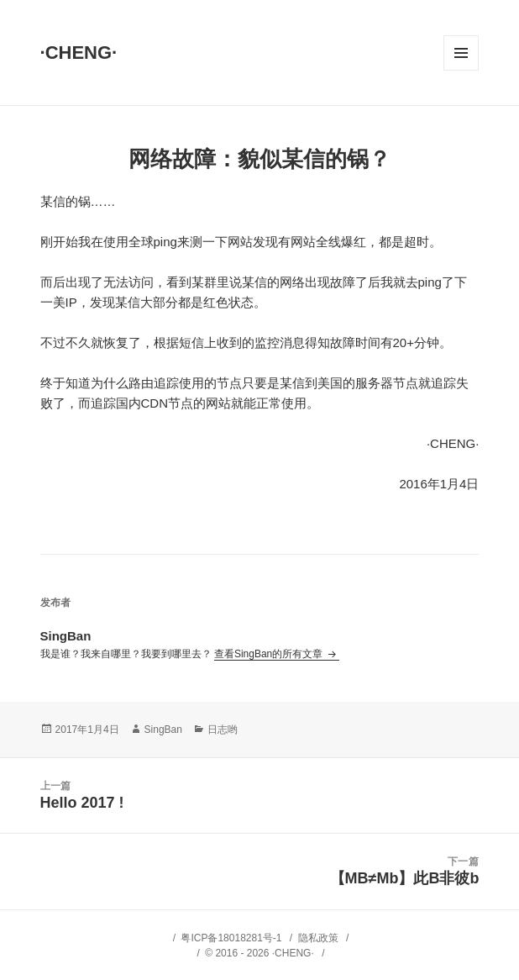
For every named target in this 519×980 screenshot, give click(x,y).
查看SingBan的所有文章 (270, 654)
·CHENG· (79, 53)
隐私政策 (318, 938)
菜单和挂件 (461, 53)
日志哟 (223, 730)
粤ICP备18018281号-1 (231, 938)
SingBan (163, 730)
